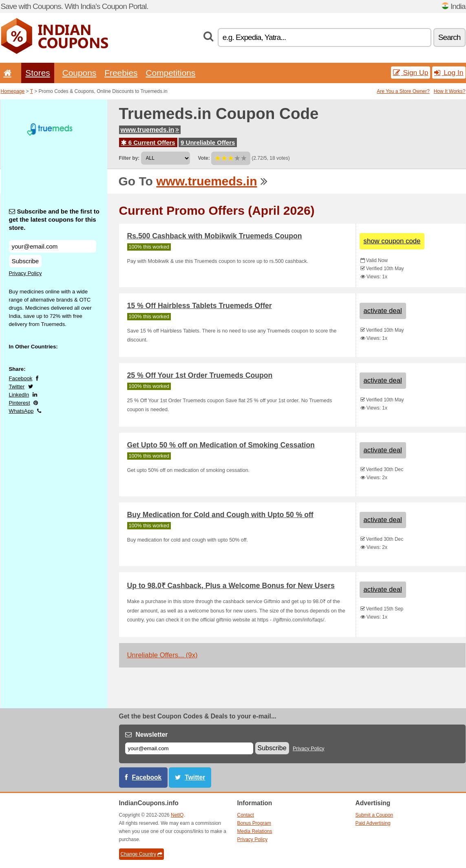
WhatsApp (21, 411)
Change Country (141, 854)
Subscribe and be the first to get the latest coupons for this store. (54, 219)
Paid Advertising (373, 823)
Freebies (121, 73)
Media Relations (255, 831)
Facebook (21, 378)
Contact (246, 815)
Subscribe (25, 261)
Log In (449, 73)
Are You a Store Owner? (403, 91)
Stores (38, 73)
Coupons (80, 73)
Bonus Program (254, 823)
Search (449, 37)
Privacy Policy (25, 273)
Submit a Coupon (374, 815)
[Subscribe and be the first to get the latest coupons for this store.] (53, 246)
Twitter (17, 387)
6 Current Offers (148, 142)
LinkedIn (19, 395)
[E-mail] (189, 748)
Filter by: (129, 158)
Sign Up (411, 73)
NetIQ (177, 815)
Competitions (170, 73)
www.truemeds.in (150, 130)
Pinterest (20, 403)
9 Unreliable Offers (208, 142)
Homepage (13, 91)
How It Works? (450, 91)
